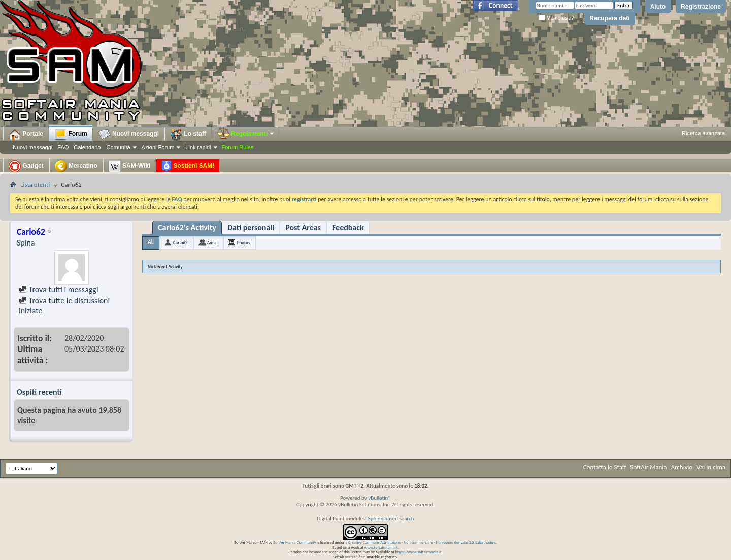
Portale (26, 134)
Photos (244, 243)
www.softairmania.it (381, 547)
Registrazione (701, 7)
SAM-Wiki (130, 166)
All (151, 242)
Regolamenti (246, 134)
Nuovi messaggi (32, 147)
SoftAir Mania (648, 467)
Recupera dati (609, 18)
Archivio (682, 467)
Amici (212, 243)
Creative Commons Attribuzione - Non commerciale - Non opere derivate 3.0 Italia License (422, 542)
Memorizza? (556, 18)
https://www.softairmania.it (419, 552)
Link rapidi (198, 147)
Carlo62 (180, 243)
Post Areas (303, 228)
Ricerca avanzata (703, 133)
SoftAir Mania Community (294, 542)
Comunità (118, 147)
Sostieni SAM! (188, 166)
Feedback (348, 228)
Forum (71, 134)
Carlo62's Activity (187, 228)
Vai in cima (711, 467)
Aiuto (658, 7)
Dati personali (251, 228)
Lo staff (188, 134)
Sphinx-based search (391, 519)
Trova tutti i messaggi (59, 289)
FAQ (63, 147)
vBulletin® (379, 498)
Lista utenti (35, 184)
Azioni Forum (158, 147)
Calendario (87, 147)
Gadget (26, 166)
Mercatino (76, 166)
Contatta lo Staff (605, 467)
